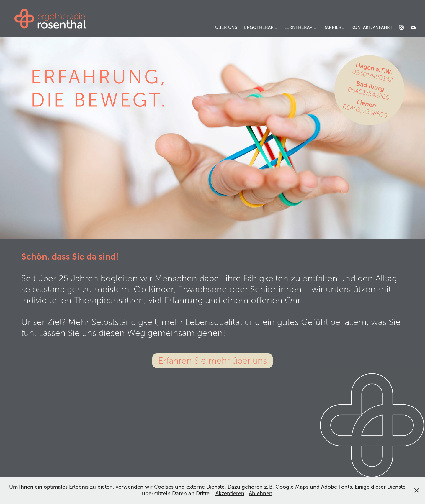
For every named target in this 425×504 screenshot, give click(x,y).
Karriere (334, 27)
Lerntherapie (300, 27)
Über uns (226, 27)
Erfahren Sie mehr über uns (212, 361)
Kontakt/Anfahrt (372, 27)
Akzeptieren (230, 493)
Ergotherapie (261, 27)
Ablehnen (261, 493)
